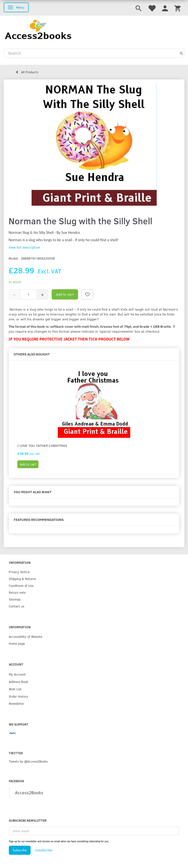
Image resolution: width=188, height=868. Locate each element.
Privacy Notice (19, 572)
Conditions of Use (21, 585)
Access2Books (29, 793)
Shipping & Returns (22, 579)
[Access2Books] (38, 29)
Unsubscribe (44, 850)
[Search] (182, 53)
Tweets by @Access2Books (28, 761)
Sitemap (15, 599)
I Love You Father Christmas (42, 446)
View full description (24, 247)
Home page (17, 643)
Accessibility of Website (26, 636)
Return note (17, 592)
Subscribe (20, 850)
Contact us (17, 606)
